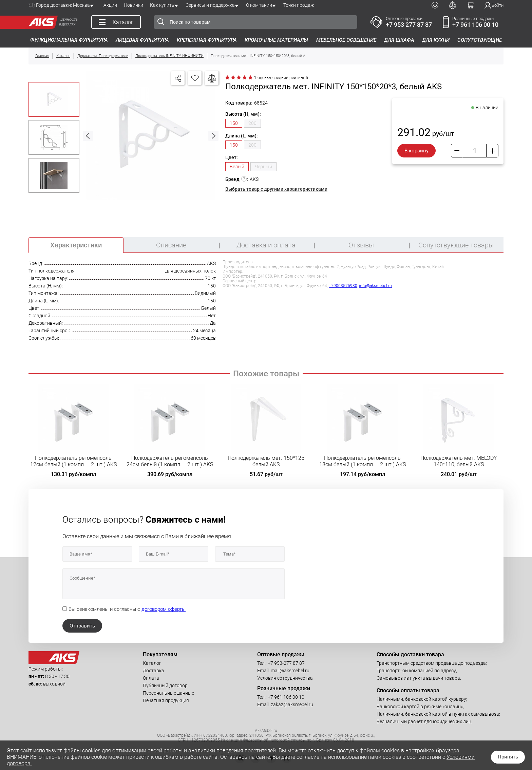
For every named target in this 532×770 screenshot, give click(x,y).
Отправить (82, 626)
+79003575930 (343, 286)
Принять (508, 757)
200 (252, 123)
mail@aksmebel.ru (290, 671)
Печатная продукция (166, 700)
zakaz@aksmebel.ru (292, 705)
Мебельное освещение (346, 40)
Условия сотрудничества (285, 678)
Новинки (134, 5)
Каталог (152, 663)
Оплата (151, 678)
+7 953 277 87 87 (409, 25)
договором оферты (164, 609)
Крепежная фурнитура (207, 40)
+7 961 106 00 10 (475, 25)
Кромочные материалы (276, 40)
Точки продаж (299, 5)
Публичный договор (165, 686)
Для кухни (436, 40)
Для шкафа (399, 40)
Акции (110, 5)
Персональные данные (168, 693)
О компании (259, 5)
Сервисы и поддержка (210, 5)
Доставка (154, 671)
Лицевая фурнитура (142, 40)
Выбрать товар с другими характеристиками (276, 189)
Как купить (162, 5)
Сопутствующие (480, 40)
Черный (263, 167)
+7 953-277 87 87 (286, 663)
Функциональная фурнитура (69, 40)
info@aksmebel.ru (375, 286)
